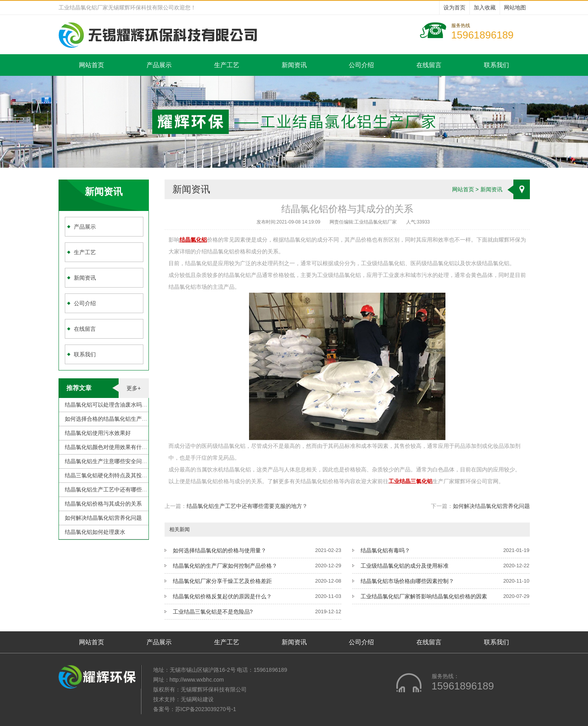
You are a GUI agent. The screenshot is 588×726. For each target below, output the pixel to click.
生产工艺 (227, 65)
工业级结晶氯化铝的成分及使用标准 (405, 566)
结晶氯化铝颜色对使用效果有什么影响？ (114, 447)
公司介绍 (361, 65)
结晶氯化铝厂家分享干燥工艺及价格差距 (222, 581)
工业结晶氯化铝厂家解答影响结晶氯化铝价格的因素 (424, 596)
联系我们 (496, 65)
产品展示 (159, 65)
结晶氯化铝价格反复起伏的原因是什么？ (222, 596)
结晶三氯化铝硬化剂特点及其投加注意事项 (117, 475)
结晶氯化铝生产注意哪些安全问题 (106, 461)
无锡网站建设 (197, 699)
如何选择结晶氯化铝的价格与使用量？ (220, 550)
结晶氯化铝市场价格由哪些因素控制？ (407, 581)
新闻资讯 (294, 65)
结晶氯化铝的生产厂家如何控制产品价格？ (225, 566)
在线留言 (429, 65)
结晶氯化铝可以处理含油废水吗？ (106, 405)
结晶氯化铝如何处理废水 (95, 532)
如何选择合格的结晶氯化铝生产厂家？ (112, 419)
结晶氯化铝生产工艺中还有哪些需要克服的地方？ (125, 489)
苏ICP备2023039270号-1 (206, 709)
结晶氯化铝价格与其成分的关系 (103, 504)
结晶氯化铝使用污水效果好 (98, 433)
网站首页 (92, 65)
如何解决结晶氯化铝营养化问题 (103, 518)
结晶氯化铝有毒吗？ (385, 550)
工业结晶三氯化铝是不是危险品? (213, 612)
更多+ (134, 388)
